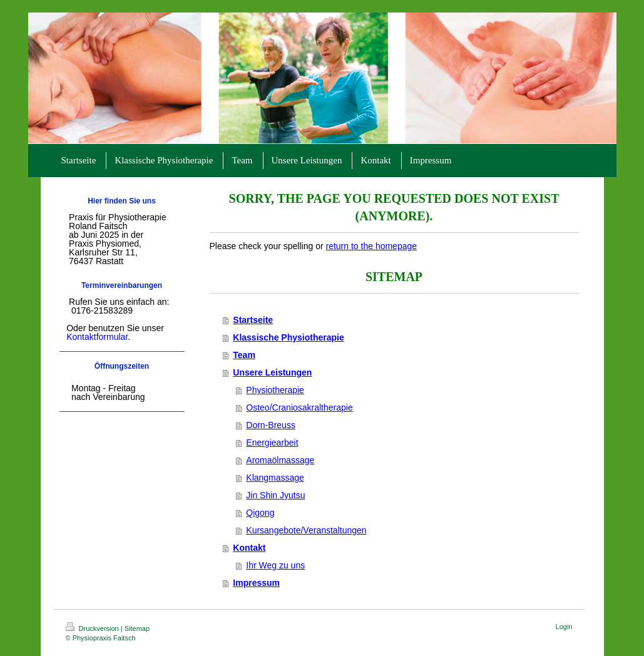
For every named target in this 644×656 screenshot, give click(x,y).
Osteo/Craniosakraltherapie (299, 407)
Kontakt (249, 548)
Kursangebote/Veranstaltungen (306, 530)
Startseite (253, 320)
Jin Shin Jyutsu (275, 495)
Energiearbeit (272, 443)
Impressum (256, 583)
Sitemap (137, 628)
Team (244, 355)
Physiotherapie (275, 390)
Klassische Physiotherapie (288, 337)
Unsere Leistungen (272, 372)
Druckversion (93, 628)
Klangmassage (275, 478)
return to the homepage (372, 246)
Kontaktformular (97, 337)
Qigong (260, 513)
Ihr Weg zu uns (275, 565)
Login (564, 627)
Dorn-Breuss (271, 425)
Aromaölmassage (280, 460)
